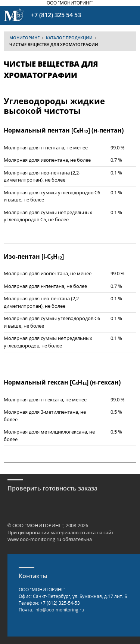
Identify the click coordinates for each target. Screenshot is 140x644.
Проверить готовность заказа (52, 488)
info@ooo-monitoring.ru (59, 610)
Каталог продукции (69, 38)
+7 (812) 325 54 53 (56, 15)
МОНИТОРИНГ (24, 38)
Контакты (33, 576)
